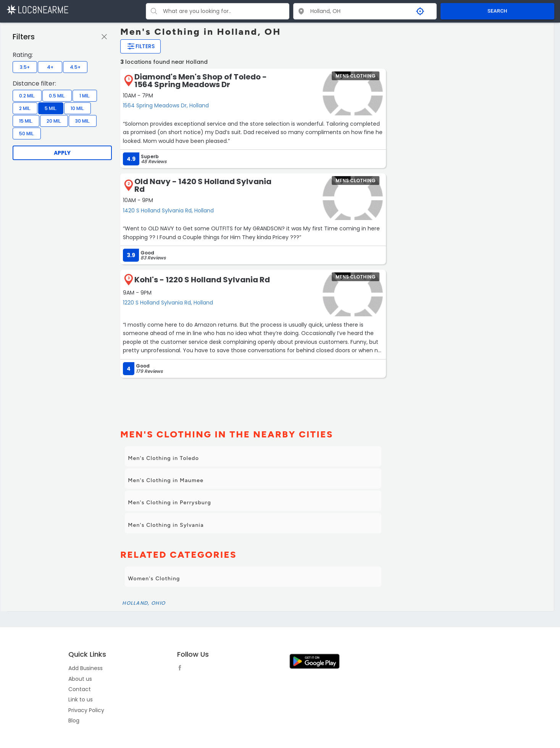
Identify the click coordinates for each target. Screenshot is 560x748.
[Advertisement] (251, 400)
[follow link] (182, 669)
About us (80, 679)
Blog (74, 720)
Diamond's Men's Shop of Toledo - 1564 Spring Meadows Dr (201, 81)
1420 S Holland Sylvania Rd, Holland (168, 210)
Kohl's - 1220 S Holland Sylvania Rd (202, 280)
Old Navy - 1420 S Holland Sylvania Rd (203, 185)
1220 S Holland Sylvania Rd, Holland (168, 303)
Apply (62, 153)
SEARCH (497, 11)
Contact (80, 689)
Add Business (86, 668)
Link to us (81, 699)
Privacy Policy (86, 710)
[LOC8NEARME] (37, 9)
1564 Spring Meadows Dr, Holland (166, 105)
